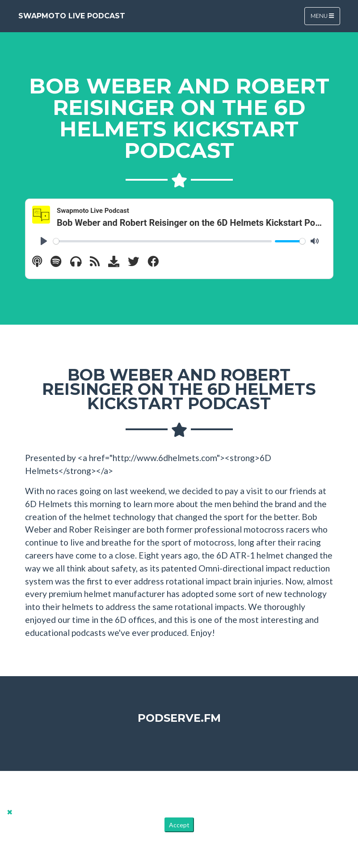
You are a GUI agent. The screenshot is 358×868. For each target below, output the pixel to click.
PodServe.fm (179, 718)
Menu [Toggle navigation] (322, 16)
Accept (179, 825)
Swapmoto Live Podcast (72, 16)
